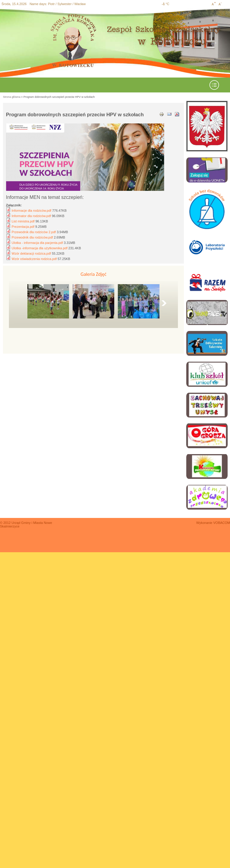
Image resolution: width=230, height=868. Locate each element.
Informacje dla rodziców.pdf (31, 211)
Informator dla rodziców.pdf (31, 216)
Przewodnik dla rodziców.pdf (32, 237)
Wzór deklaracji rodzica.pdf (31, 253)
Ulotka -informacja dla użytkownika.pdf (40, 248)
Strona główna (12, 97)
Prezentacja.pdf (23, 227)
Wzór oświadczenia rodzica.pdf (34, 259)
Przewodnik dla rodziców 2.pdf (34, 232)
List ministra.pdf (23, 221)
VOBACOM (222, 523)
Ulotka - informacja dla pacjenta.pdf (37, 243)
